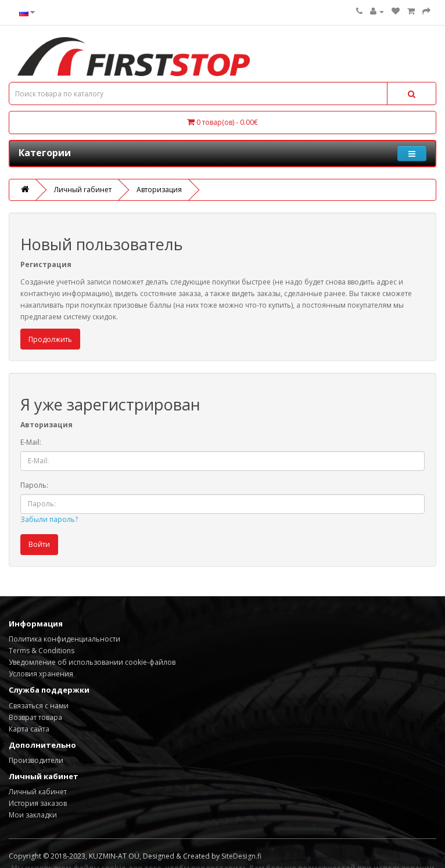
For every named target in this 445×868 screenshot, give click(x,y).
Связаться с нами (39, 706)
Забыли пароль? (49, 519)
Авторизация (159, 190)
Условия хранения (41, 674)
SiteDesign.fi (241, 856)
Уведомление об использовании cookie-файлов (92, 662)
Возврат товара (35, 717)
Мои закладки (33, 815)
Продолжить (50, 339)
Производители (36, 760)
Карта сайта (29, 729)
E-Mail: (31, 442)
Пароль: (34, 485)
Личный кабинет (38, 792)
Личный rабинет (83, 190)
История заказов (38, 803)
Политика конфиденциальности (64, 639)
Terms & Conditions (42, 651)
